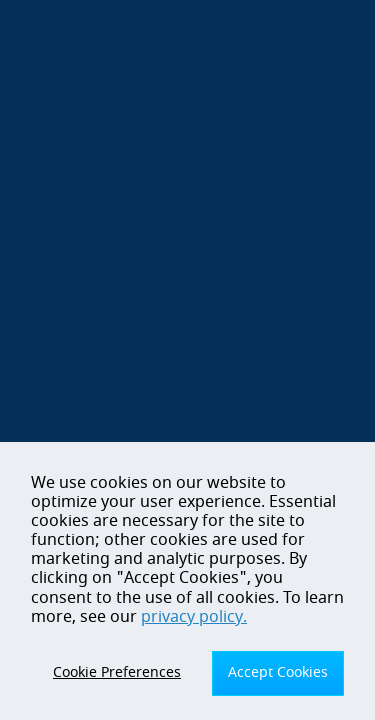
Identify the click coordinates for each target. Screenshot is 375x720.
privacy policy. (194, 617)
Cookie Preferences (117, 672)
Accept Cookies (278, 672)
